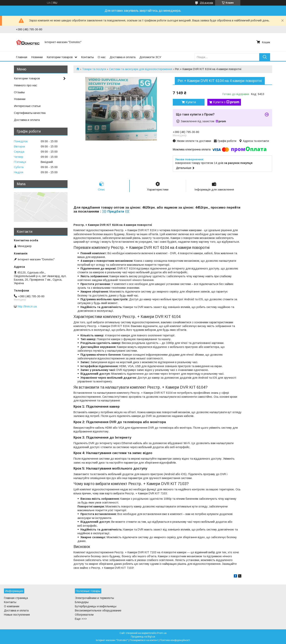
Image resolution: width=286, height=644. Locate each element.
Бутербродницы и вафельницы (96, 606)
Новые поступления (17, 615)
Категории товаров (60, 57)
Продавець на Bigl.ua (143, 637)
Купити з (226, 102)
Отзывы (19, 92)
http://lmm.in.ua (27, 306)
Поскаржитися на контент (144, 640)
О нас (102, 57)
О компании (12, 606)
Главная (22, 57)
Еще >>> (81, 619)
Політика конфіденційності (175, 640)
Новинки (37, 57)
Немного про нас (26, 85)
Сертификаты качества (30, 113)
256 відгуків (206, 3)
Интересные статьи (27, 106)
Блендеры (82, 602)
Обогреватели (84, 615)
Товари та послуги (94, 69)
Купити (191, 102)
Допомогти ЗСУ (150, 57)
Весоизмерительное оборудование (98, 610)
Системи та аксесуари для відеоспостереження (141, 69)
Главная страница (16, 598)
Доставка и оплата (123, 57)
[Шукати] (265, 57)
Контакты (87, 57)
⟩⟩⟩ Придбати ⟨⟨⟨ (116, 211)
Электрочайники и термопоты (94, 598)
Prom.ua (162, 633)
